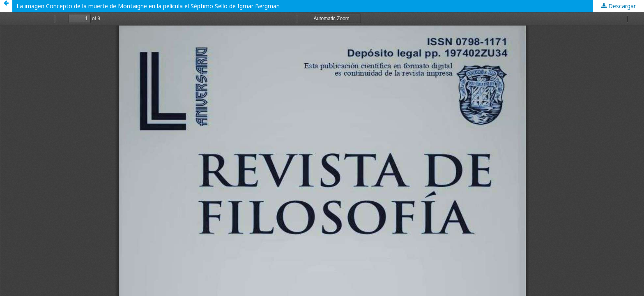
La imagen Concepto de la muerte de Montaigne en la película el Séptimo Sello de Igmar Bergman (148, 6)
